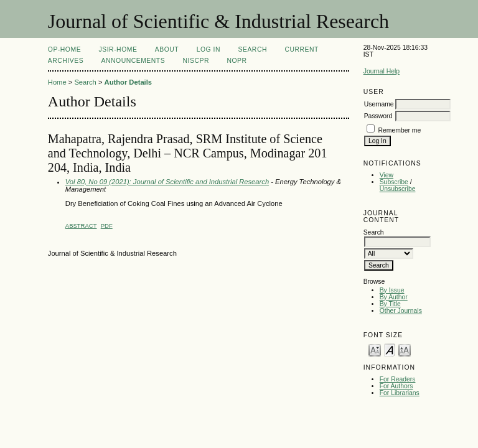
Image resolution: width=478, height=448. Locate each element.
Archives (66, 61)
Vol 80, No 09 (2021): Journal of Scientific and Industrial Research (167, 182)
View (387, 175)
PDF (107, 226)
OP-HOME (64, 49)
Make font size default (390, 349)
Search (253, 49)
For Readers (398, 379)
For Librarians (400, 393)
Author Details (128, 82)
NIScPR (196, 61)
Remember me (400, 130)
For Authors (396, 386)
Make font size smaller (375, 349)
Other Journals (401, 311)
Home (57, 82)
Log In (209, 49)
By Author (394, 297)
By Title (390, 304)
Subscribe (394, 182)
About (167, 49)
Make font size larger (405, 349)
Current (301, 49)
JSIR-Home (118, 49)
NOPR (237, 61)
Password (378, 116)
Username (379, 104)
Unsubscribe (398, 189)
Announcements (134, 61)
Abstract (81, 226)
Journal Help (382, 71)
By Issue (392, 290)
